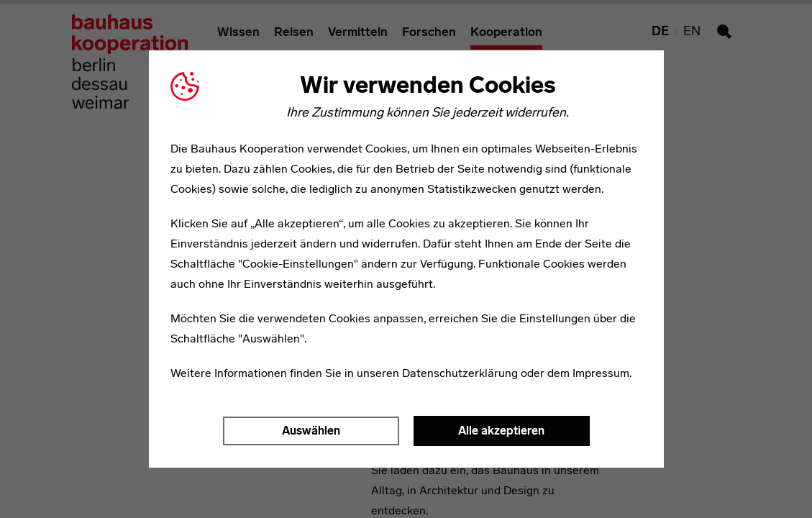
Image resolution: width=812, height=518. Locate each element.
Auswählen (311, 431)
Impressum (601, 373)
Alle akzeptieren (501, 431)
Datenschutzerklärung (460, 373)
